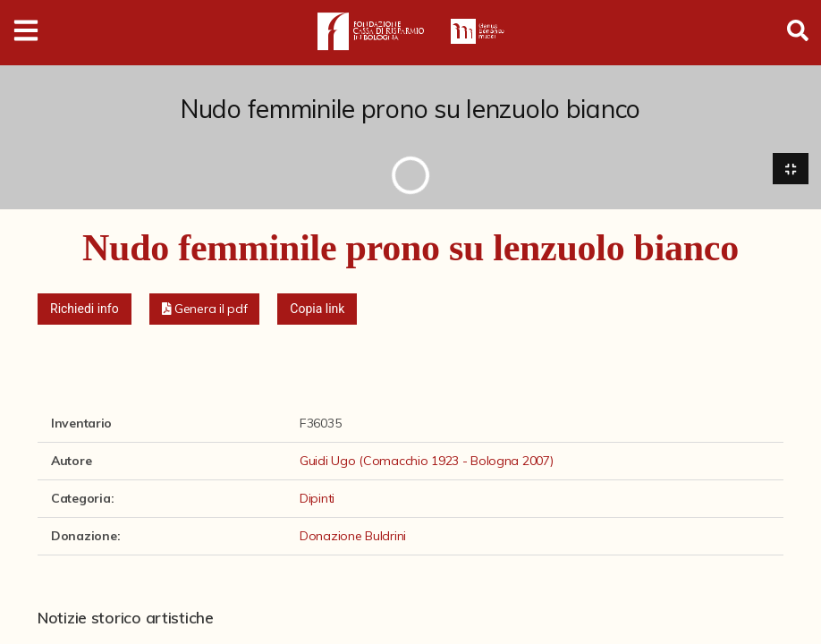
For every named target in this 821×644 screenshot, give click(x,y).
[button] (205, 309)
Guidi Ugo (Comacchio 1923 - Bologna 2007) (427, 461)
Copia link (317, 309)
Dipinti (317, 498)
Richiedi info (85, 309)
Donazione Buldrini (353, 536)
